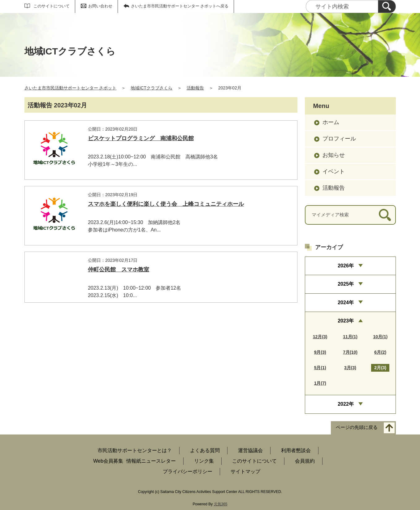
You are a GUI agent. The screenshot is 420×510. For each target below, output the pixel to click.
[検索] (387, 6)
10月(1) (380, 337)
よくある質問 (205, 450)
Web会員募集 (108, 461)
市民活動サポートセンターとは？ (135, 450)
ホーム (331, 122)
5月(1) (320, 368)
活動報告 (195, 88)
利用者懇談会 (296, 450)
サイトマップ (245, 471)
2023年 (346, 321)
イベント (334, 171)
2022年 (346, 404)
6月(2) (380, 352)
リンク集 (204, 461)
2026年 (346, 266)
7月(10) (350, 352)
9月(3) (320, 352)
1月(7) (320, 383)
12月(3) (320, 337)
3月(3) (350, 368)
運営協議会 (250, 450)
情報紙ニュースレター (151, 461)
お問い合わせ (100, 6)
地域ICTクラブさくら (152, 88)
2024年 (346, 303)
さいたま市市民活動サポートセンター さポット (71, 88)
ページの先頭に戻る (357, 427)
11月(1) (350, 337)
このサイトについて (52, 6)
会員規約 (305, 461)
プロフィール (339, 139)
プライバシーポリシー (188, 471)
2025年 (346, 284)
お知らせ (334, 155)
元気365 (221, 504)
